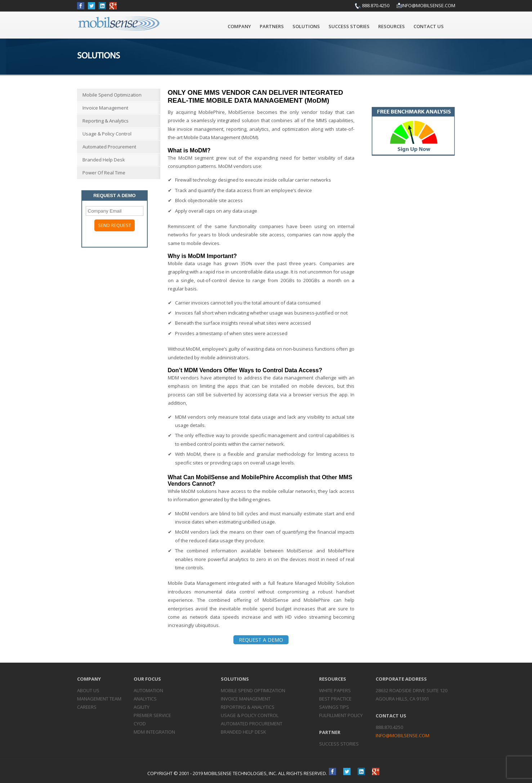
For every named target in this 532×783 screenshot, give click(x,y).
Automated (252, 724)
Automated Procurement (109, 147)
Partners (272, 26)
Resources (392, 26)
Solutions (306, 26)
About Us (88, 690)
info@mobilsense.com (428, 5)
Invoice (246, 699)
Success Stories (349, 26)
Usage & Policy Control (107, 134)
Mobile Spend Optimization (112, 95)
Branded (243, 732)
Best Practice (335, 699)
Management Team (99, 699)
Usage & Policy (250, 715)
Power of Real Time (104, 173)
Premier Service (152, 715)
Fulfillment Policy (341, 715)
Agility (142, 707)
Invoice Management (105, 108)
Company (239, 26)
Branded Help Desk (104, 160)
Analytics (145, 699)
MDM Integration (154, 732)
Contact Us (429, 26)
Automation (148, 690)
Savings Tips (334, 707)
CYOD (140, 724)
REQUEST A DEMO (261, 640)
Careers (87, 707)
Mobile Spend (253, 690)
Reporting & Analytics (106, 121)
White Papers (335, 690)
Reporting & (248, 707)
